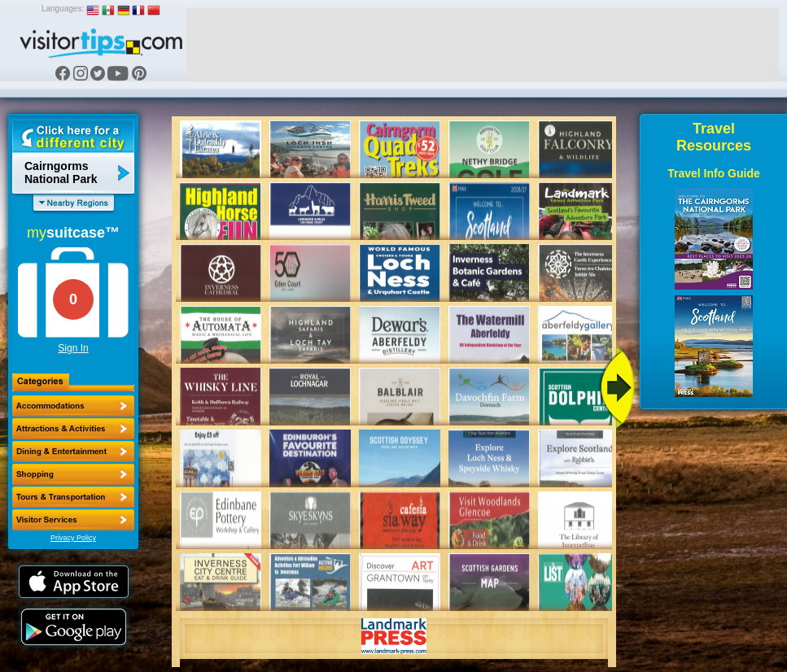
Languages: (63, 9)
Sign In (73, 348)
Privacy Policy (73, 538)
